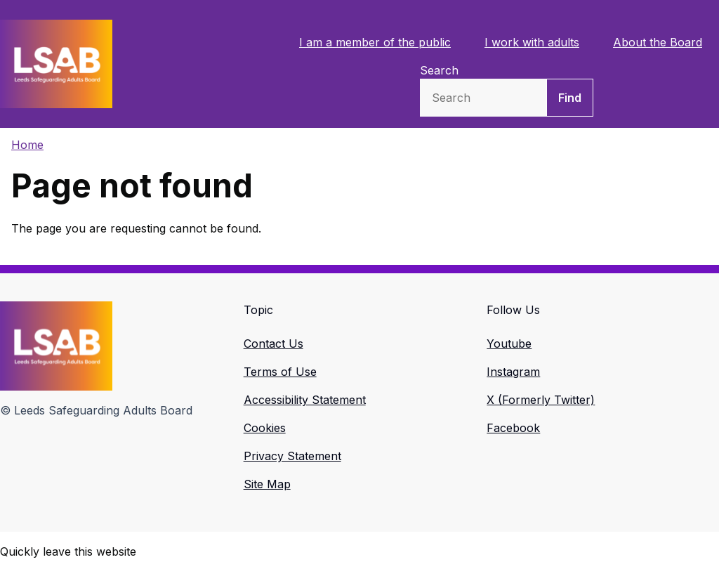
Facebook (513, 428)
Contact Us (273, 344)
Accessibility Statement (305, 400)
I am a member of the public (375, 42)
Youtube (509, 344)
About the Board (658, 42)
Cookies (265, 428)
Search (439, 70)
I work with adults (532, 42)
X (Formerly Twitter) (541, 400)
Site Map (267, 484)
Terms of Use (280, 372)
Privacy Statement (292, 456)
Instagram (513, 372)
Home (27, 145)
